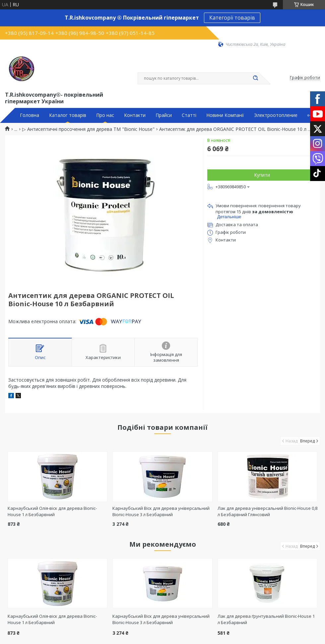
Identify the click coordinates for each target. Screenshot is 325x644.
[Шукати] (255, 78)
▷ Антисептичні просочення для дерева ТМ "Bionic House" (88, 129)
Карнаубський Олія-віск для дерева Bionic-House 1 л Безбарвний (52, 511)
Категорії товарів (232, 18)
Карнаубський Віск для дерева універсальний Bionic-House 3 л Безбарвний (161, 511)
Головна (30, 115)
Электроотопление (276, 115)
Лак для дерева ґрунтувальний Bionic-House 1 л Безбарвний (266, 619)
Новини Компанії (225, 115)
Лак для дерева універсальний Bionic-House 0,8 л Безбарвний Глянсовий (267, 511)
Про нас (105, 115)
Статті (189, 115)
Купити (262, 175)
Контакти (135, 115)
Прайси (164, 115)
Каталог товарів (68, 115)
